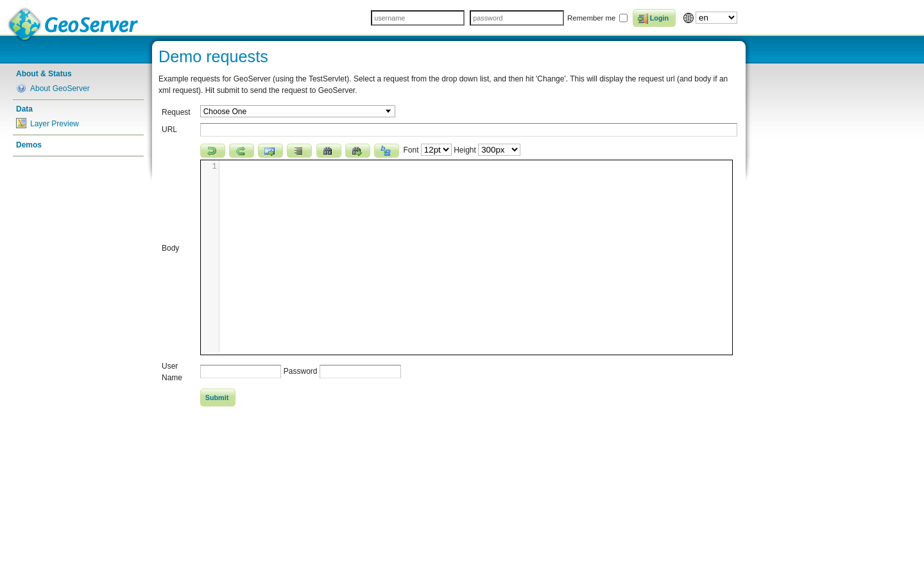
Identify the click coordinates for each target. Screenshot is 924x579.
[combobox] (298, 111)
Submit (217, 398)
